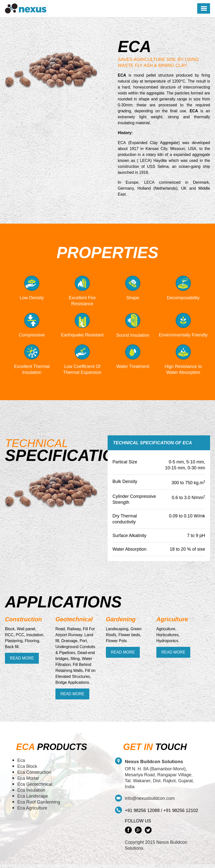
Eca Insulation (31, 790)
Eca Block (27, 766)
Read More (22, 658)
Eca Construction (34, 772)
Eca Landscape (33, 796)
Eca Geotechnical (35, 784)
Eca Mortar (28, 778)
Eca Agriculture (32, 808)
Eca (21, 760)
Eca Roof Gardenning (39, 802)
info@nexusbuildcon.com (150, 798)
